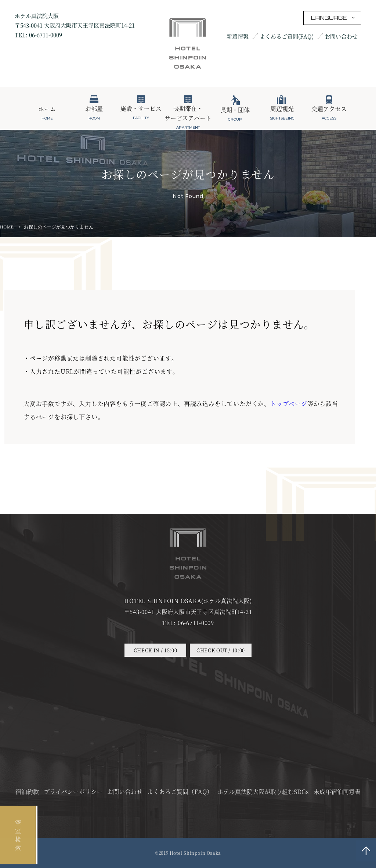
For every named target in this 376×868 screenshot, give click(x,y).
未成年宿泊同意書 (337, 792)
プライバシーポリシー (73, 792)
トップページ (289, 404)
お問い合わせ (341, 36)
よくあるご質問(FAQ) (287, 36)
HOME (7, 227)
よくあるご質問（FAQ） (180, 792)
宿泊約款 (27, 792)
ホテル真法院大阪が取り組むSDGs (263, 792)
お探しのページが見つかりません (59, 227)
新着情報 (238, 36)
